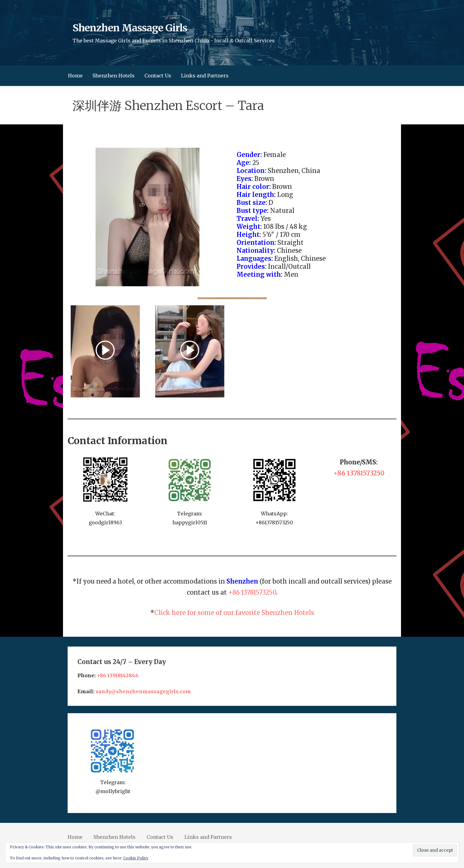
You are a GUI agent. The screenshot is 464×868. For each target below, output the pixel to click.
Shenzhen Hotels (114, 76)
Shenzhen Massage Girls (130, 28)
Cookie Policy (136, 858)
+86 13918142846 (118, 675)
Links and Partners (205, 76)
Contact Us (158, 76)
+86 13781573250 (359, 473)
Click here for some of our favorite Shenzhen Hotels (234, 613)
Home (75, 76)
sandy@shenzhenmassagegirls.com (143, 691)
